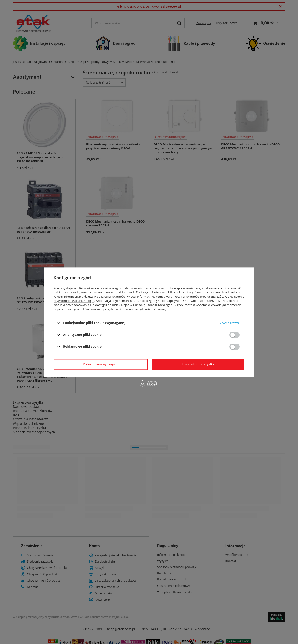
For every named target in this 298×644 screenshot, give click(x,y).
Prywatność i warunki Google (74, 301)
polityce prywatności (111, 297)
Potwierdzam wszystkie (198, 364)
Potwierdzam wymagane (101, 364)
